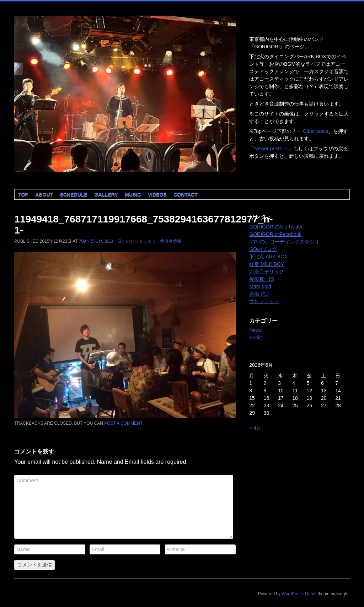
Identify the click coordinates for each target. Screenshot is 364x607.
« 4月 (255, 428)
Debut (311, 594)
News (255, 330)
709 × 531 (89, 241)
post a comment (123, 423)
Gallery (106, 194)
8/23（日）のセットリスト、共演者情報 (143, 241)
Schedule (74, 194)
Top (23, 194)
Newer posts (271, 149)
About (44, 194)
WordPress (292, 594)
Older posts (312, 131)
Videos (157, 194)
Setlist (256, 338)
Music (133, 194)
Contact (185, 194)
